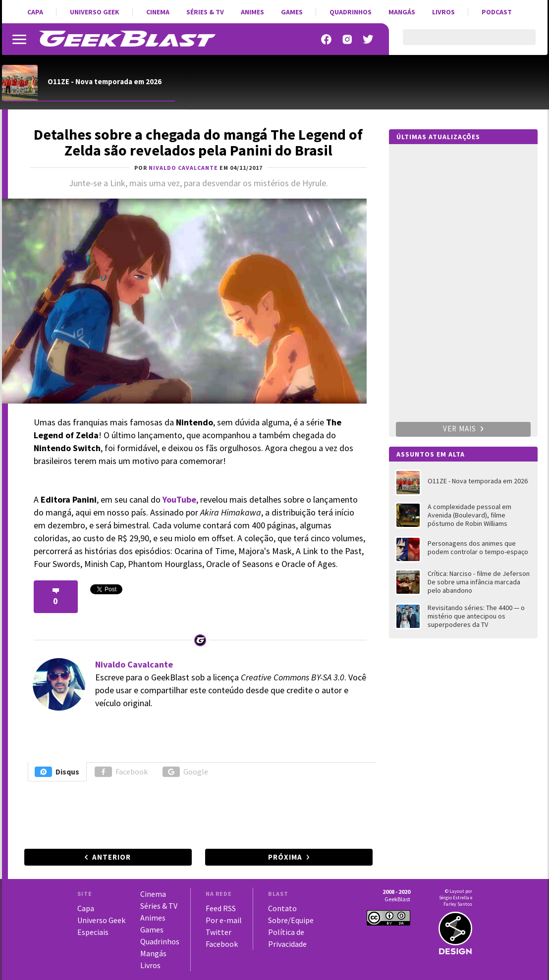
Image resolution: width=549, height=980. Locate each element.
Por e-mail (224, 920)
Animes (252, 12)
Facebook (121, 772)
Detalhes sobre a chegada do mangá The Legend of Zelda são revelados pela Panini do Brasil (198, 142)
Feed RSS (221, 908)
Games (292, 12)
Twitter (219, 932)
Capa (35, 12)
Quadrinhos (351, 12)
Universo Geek (95, 12)
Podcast (497, 12)
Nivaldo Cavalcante (134, 664)
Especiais (93, 932)
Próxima (285, 857)
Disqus (57, 772)
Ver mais (463, 429)
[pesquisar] (461, 43)
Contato (282, 908)
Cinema (158, 12)
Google (185, 772)
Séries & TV (205, 12)
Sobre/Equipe (291, 920)
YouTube (179, 499)
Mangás (402, 12)
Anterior (111, 857)
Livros (443, 12)
